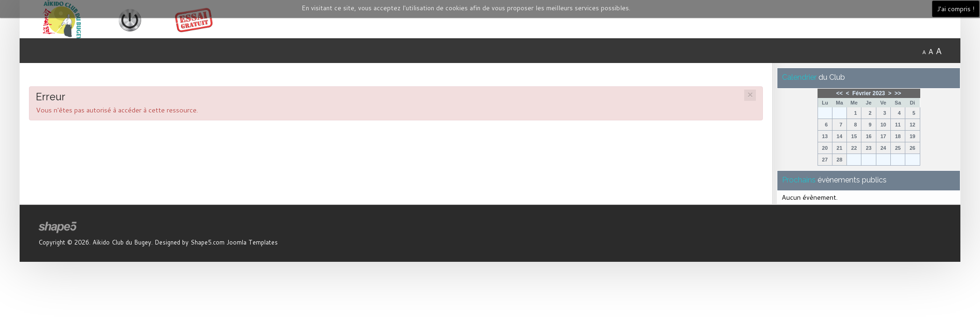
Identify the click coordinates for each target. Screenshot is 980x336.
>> (898, 93)
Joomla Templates (252, 242)
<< (839, 93)
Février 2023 (868, 93)
